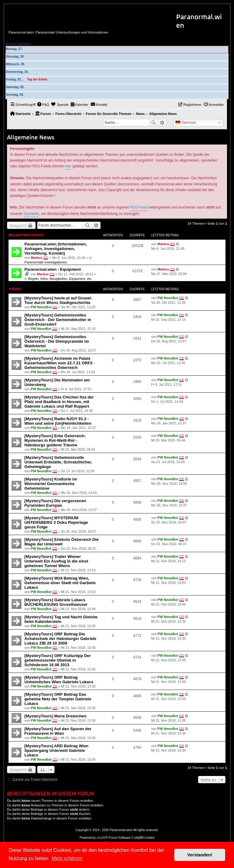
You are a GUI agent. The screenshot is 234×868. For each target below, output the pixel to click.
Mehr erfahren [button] (67, 858)
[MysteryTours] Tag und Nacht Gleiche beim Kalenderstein (61, 619)
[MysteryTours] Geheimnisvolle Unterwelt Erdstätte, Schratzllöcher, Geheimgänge (58, 462)
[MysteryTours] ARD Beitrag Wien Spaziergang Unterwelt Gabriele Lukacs (56, 750)
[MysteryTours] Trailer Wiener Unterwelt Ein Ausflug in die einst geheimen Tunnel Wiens (56, 561)
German (186, 123)
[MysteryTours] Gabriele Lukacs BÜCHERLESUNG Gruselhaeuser (56, 602)
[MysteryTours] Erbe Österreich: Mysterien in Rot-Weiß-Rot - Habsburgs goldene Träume (55, 440)
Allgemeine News (31, 138)
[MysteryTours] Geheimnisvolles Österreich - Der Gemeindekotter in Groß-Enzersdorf (58, 320)
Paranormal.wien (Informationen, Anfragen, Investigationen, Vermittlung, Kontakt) (56, 249)
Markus (37, 258)
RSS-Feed (139, 207)
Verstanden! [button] (200, 855)
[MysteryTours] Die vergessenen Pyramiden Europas (55, 503)
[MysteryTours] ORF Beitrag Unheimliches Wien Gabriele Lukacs (59, 680)
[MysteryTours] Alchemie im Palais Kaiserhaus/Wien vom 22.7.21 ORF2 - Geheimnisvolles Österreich (60, 363)
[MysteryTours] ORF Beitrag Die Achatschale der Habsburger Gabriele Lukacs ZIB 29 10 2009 (60, 639)
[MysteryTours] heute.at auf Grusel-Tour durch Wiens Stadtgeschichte (58, 300)
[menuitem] (43, 105)
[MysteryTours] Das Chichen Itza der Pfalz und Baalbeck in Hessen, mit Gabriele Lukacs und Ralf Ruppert (59, 402)
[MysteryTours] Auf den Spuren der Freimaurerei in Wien (58, 731)
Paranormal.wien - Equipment (53, 269)
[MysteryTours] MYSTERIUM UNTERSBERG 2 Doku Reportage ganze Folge (56, 522)
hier (68, 166)
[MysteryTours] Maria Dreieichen (55, 716)
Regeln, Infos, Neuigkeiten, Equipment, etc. (60, 279)
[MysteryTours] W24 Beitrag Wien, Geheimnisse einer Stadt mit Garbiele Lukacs (60, 583)
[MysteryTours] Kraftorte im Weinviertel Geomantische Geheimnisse (51, 484)
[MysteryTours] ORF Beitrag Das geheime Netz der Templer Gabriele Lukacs (58, 699)
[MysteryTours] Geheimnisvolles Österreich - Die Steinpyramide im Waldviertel (57, 341)
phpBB (101, 838)
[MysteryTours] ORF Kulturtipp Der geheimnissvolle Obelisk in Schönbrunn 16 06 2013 (58, 660)
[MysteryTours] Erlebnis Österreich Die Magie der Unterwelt (62, 542)
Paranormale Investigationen (46, 262)
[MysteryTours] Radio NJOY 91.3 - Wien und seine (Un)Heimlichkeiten (58, 421)
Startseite (31, 214)
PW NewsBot (41, 307)
